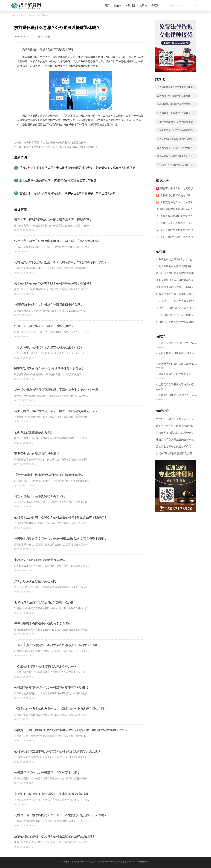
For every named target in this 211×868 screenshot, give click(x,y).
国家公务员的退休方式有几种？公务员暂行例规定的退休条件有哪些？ (61, 147)
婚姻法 (118, 5)
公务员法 (31, 15)
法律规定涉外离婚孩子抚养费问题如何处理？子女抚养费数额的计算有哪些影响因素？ (176, 105)
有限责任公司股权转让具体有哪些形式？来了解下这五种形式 (176, 309)
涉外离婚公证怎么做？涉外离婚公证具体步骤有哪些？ (176, 114)
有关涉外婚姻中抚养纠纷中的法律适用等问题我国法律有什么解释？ (176, 88)
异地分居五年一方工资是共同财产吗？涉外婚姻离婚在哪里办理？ (176, 131)
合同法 (155, 5)
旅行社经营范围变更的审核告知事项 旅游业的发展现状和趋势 (176, 274)
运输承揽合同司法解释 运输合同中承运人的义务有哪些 (178, 354)
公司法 (143, 5)
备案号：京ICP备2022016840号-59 (105, 862)
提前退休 (31, 132)
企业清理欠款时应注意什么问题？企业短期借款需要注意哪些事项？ (176, 288)
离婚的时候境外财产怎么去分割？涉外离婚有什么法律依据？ (176, 157)
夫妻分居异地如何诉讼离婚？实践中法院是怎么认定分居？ (176, 140)
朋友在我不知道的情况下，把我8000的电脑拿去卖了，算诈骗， (59, 181)
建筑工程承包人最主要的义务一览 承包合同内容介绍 (177, 375)
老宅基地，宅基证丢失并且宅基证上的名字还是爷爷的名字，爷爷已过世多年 (67, 193)
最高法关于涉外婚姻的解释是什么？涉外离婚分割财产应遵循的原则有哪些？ (176, 166)
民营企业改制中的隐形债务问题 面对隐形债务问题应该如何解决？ (175, 267)
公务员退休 (41, 15)
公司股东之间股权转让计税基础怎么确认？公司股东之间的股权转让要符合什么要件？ (176, 323)
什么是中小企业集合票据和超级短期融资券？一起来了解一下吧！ (176, 295)
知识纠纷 (130, 5)
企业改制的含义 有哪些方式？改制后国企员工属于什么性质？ (175, 260)
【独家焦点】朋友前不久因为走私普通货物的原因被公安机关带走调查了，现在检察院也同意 (77, 168)
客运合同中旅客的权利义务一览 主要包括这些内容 (178, 343)
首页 (107, 5)
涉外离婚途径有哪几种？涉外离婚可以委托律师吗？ (176, 149)
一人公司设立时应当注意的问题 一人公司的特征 (175, 316)
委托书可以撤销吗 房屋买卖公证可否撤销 (178, 395)
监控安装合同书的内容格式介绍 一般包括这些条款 (178, 385)
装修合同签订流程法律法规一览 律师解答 (178, 364)
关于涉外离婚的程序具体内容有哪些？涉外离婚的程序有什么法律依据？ (176, 123)
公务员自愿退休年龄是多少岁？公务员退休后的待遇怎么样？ (56, 142)
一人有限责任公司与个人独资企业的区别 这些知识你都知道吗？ (176, 302)
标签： (21, 132)
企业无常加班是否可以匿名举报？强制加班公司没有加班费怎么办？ (176, 281)
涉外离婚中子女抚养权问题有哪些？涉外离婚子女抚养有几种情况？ (176, 97)
